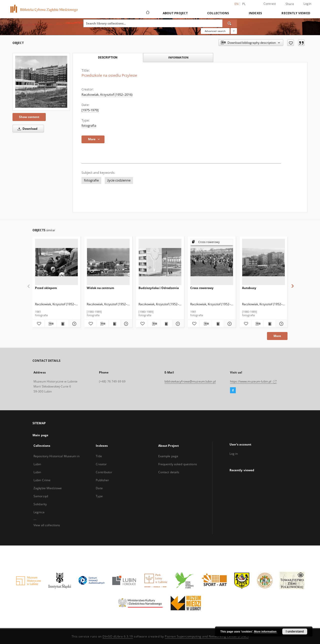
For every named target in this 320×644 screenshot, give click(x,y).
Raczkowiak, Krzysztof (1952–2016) (107, 95)
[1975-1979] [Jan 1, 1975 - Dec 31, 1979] (90, 110)
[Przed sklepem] (56, 262)
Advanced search (215, 31)
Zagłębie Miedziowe (48, 488)
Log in (234, 454)
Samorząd (41, 496)
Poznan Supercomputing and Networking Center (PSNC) (207, 636)
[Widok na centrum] (108, 262)
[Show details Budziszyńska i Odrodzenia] (177, 324)
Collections (218, 13)
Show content (29, 117)
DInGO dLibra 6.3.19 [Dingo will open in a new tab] (118, 636)
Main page (40, 435)
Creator (101, 464)
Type (99, 496)
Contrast (270, 4)
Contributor (104, 472)
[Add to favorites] (291, 43)
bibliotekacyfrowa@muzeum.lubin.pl (190, 381)
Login (307, 4)
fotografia (89, 126)
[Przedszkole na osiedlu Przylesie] (41, 82)
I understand (295, 631)
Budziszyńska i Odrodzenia (159, 288)
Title (99, 456)
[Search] (230, 23)
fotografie (91, 180)
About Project (175, 13)
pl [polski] (244, 4)
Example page (168, 456)
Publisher (102, 480)
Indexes (255, 13)
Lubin (37, 472)
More (277, 336)
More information (265, 631)
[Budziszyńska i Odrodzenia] (160, 262)
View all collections (47, 525)
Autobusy (249, 288)
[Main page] (147, 13)
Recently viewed (296, 13)
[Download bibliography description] (50, 324)
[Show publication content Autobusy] (270, 324)
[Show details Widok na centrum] (126, 324)
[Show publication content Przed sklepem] (63, 324)
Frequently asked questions (178, 464)
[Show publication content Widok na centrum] (114, 324)
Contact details (169, 472)
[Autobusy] (263, 262)
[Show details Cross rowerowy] (229, 324)
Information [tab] (178, 57)
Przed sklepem (46, 288)
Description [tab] (108, 57)
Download (27, 129)
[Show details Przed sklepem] (74, 324)
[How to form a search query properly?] (234, 31)
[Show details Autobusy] (281, 324)
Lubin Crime (42, 480)
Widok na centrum (100, 288)
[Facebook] (233, 390)
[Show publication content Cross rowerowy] (218, 324)
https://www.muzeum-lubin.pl (253, 381)
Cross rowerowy (202, 288)
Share (290, 4)
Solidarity (40, 504)
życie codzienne (119, 180)
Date (99, 488)
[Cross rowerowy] (212, 262)
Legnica (39, 512)
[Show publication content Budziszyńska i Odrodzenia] (166, 324)
